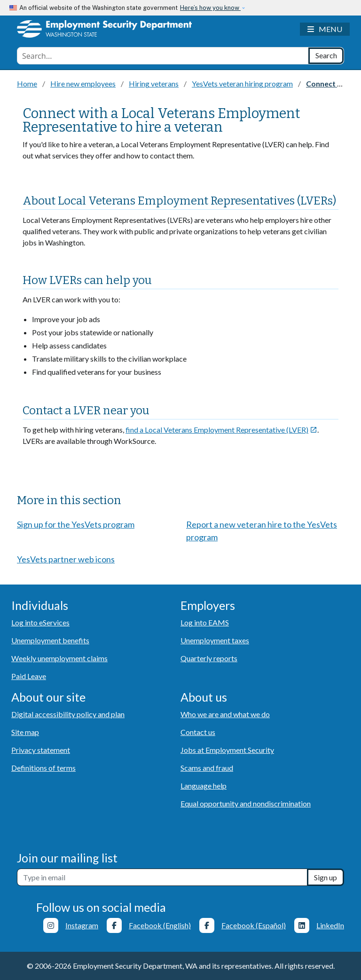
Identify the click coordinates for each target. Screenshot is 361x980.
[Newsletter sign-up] (162, 877)
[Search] (326, 56)
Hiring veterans (154, 83)
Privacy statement (41, 750)
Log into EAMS (205, 622)
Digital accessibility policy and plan (68, 714)
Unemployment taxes (215, 640)
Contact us (198, 732)
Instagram (82, 925)
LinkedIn (330, 925)
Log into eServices (40, 622)
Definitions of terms (43, 768)
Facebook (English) (160, 925)
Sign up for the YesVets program (76, 524)
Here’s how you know (210, 8)
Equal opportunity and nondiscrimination (246, 803)
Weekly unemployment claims (59, 658)
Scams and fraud (207, 768)
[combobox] (163, 56)
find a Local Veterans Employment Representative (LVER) (221, 430)
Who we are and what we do (225, 714)
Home (27, 83)
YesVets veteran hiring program (242, 83)
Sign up (326, 877)
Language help (204, 786)
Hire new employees (83, 83)
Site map (25, 732)
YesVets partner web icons (66, 559)
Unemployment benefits (50, 640)
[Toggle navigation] (325, 29)
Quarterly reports (209, 658)
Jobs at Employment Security (227, 750)
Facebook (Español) (254, 925)
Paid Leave (29, 676)
